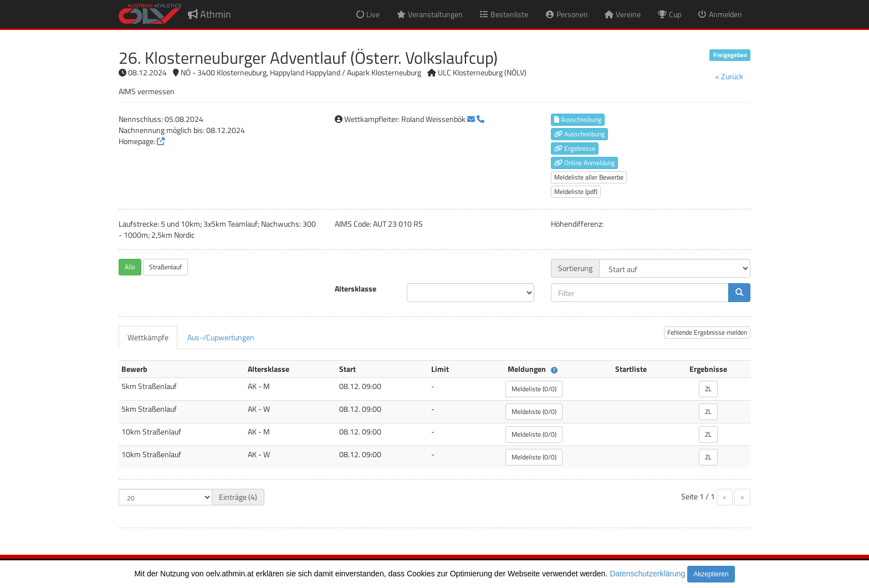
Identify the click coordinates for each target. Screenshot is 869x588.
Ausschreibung (578, 119)
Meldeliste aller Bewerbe (589, 177)
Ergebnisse (575, 148)
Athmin (209, 14)
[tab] (148, 338)
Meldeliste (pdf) (576, 191)
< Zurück (729, 76)
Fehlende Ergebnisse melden (707, 332)
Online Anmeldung (584, 163)
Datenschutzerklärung (647, 574)
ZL (708, 389)
